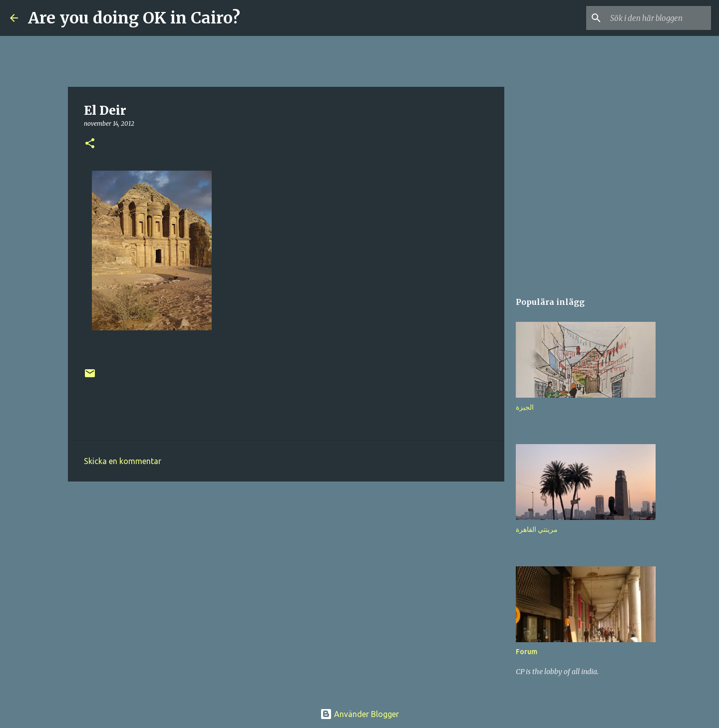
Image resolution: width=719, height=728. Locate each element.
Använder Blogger (359, 714)
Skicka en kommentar (123, 461)
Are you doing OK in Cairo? (134, 18)
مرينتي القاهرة (537, 529)
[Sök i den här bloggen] (659, 18)
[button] (90, 144)
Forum (527, 652)
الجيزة (525, 407)
